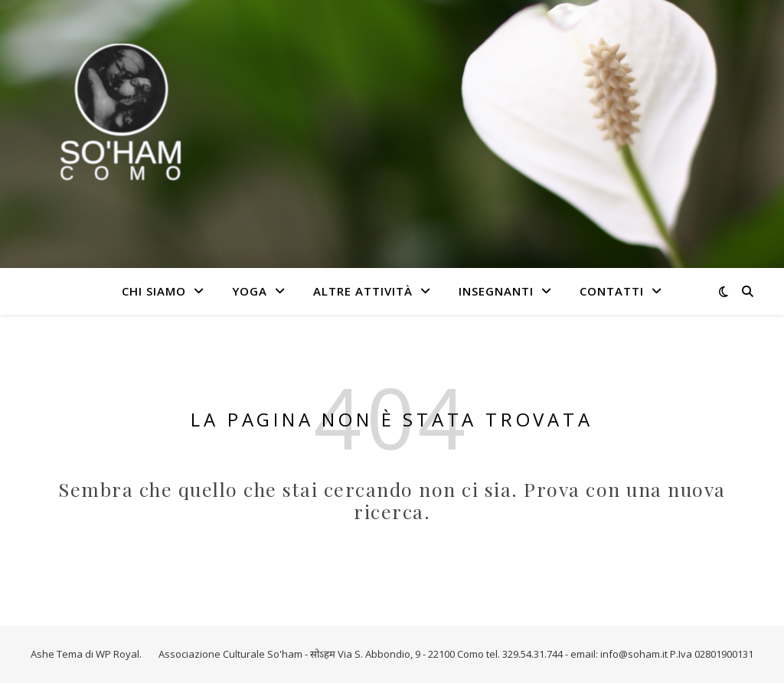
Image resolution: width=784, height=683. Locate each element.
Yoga (250, 291)
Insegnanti (496, 291)
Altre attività (363, 291)
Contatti (612, 291)
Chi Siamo (154, 291)
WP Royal (118, 654)
